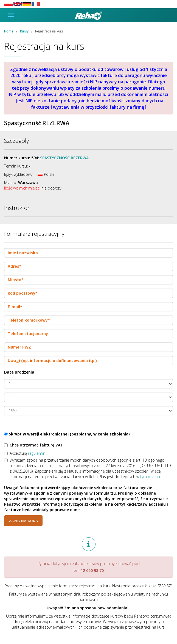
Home (9, 31)
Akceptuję (25, 453)
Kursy (24, 31)
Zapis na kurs (23, 521)
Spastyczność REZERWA (64, 158)
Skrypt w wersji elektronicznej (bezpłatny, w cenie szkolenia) (67, 434)
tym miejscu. (151, 477)
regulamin (37, 453)
